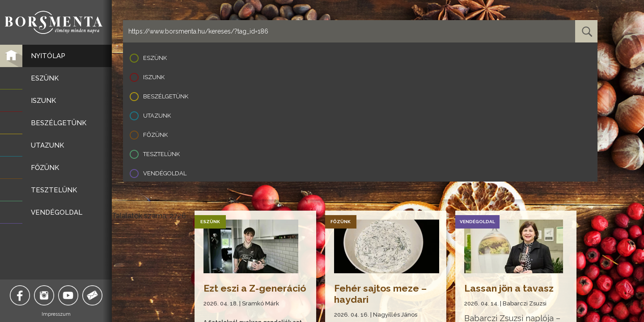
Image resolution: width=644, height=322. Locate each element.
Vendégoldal (165, 173)
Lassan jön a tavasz (509, 288)
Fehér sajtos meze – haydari (380, 294)
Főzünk (155, 135)
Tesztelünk (161, 154)
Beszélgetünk (166, 96)
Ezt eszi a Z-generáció (255, 288)
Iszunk (154, 77)
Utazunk (157, 116)
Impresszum (56, 314)
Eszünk (155, 58)
